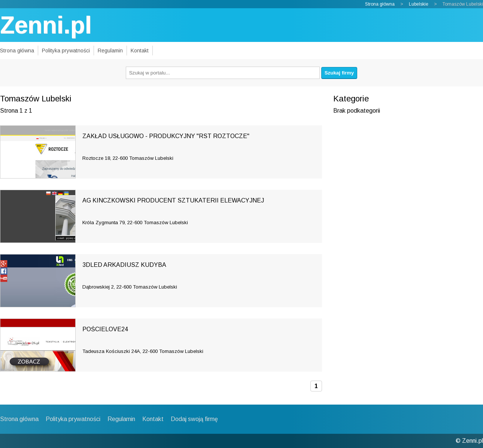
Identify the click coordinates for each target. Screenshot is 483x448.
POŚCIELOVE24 (105, 329)
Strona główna (380, 4)
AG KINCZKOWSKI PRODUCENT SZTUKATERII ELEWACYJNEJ (173, 200)
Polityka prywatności (66, 51)
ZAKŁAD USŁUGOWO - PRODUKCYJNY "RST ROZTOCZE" (166, 136)
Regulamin (110, 51)
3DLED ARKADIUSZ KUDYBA (124, 265)
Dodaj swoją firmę (194, 419)
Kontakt (140, 51)
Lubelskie (419, 4)
